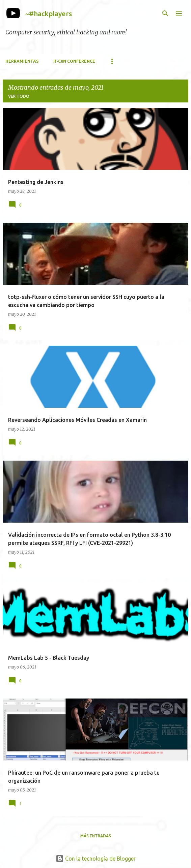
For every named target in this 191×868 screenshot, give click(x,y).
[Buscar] (165, 13)
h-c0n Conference (74, 61)
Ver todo (19, 96)
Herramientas (22, 61)
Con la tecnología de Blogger (96, 859)
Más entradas (96, 836)
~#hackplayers (49, 14)
